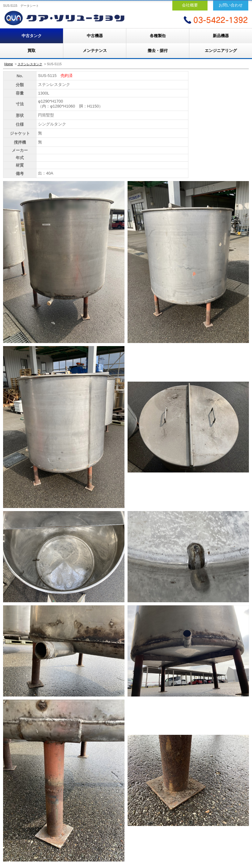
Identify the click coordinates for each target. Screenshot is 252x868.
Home (9, 64)
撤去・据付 (158, 51)
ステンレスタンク (30, 64)
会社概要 (190, 5)
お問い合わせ (231, 5)
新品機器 (221, 36)
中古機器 (95, 36)
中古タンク (32, 36)
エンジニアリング (221, 51)
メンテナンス (95, 51)
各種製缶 (158, 36)
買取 (31, 51)
